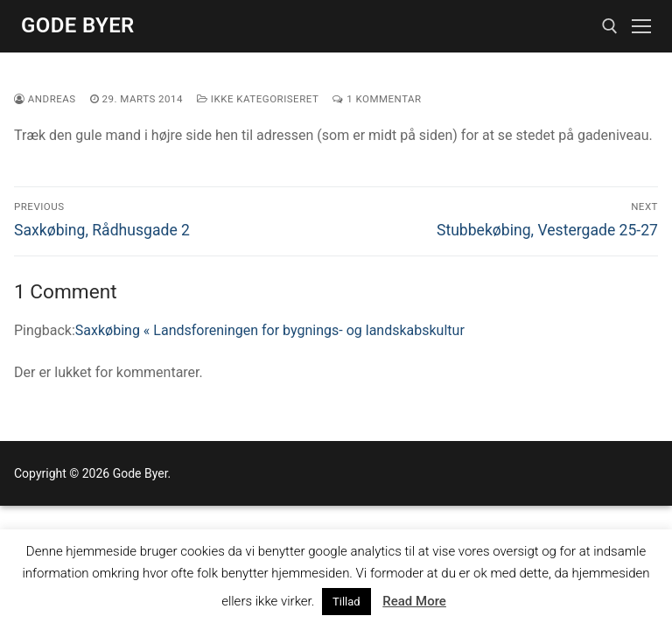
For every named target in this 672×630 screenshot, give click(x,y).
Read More (414, 601)
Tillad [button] (346, 602)
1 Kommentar (377, 99)
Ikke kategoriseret (258, 99)
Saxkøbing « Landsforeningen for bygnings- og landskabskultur (270, 330)
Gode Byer (78, 25)
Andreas (45, 99)
